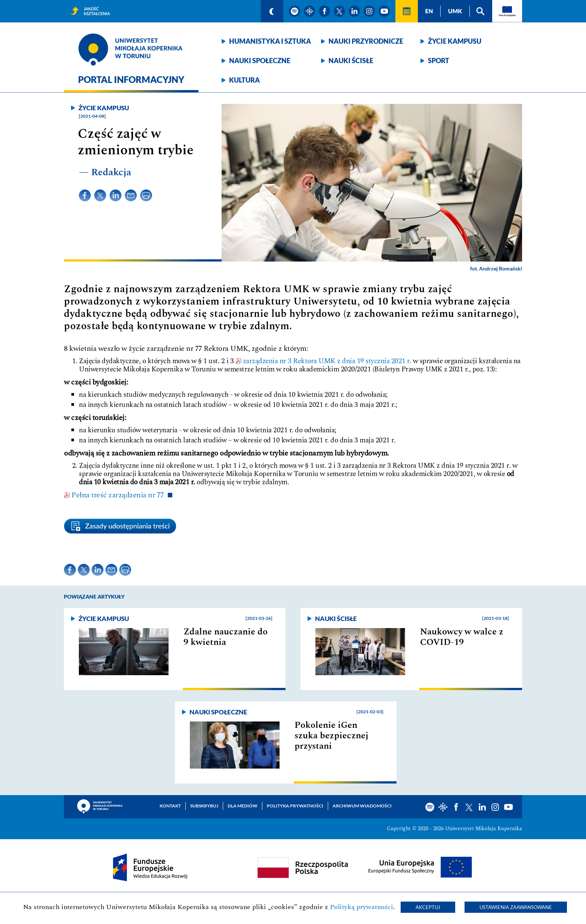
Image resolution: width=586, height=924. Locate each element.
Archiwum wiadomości (362, 806)
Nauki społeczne (260, 61)
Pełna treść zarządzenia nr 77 (118, 495)
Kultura (244, 80)
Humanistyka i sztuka (270, 41)
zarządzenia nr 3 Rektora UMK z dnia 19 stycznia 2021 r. (327, 361)
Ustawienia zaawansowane (516, 907)
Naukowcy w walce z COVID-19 (462, 637)
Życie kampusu (455, 41)
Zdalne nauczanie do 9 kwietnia (226, 637)
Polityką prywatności (362, 907)
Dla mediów (243, 806)
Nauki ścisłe (351, 61)
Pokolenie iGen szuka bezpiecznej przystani (331, 736)
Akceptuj (428, 907)
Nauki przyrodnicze (366, 41)
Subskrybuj (204, 806)
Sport (439, 61)
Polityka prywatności (295, 806)
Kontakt (170, 806)
